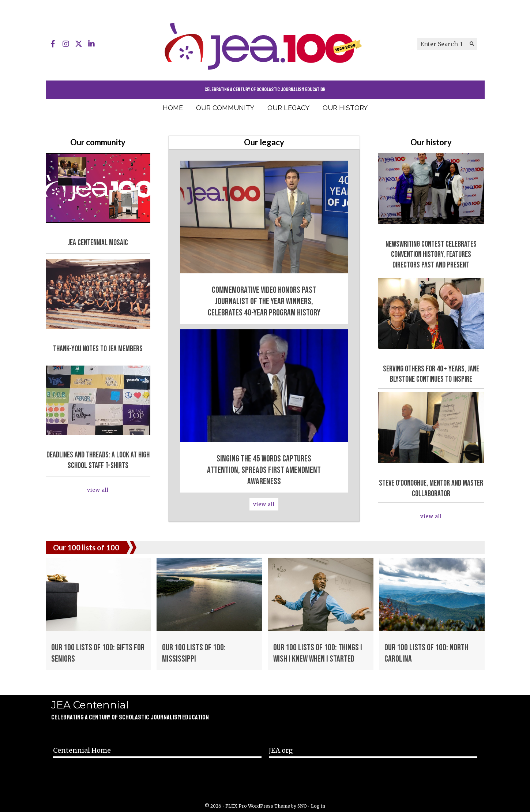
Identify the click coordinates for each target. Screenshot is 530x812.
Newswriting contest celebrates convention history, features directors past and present (431, 255)
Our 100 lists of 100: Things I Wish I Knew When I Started (318, 653)
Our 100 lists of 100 (86, 547)
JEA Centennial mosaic (98, 243)
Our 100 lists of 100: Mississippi (194, 653)
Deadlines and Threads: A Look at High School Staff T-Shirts (98, 460)
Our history (345, 108)
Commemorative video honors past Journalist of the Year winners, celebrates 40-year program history (264, 301)
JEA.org (281, 750)
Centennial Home (82, 750)
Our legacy (288, 108)
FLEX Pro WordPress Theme (258, 806)
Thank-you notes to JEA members (98, 349)
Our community (225, 108)
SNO (302, 806)
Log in (318, 806)
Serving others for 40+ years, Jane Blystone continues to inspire (431, 374)
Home (173, 108)
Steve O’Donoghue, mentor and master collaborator (431, 489)
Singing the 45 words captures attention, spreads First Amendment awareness (264, 470)
